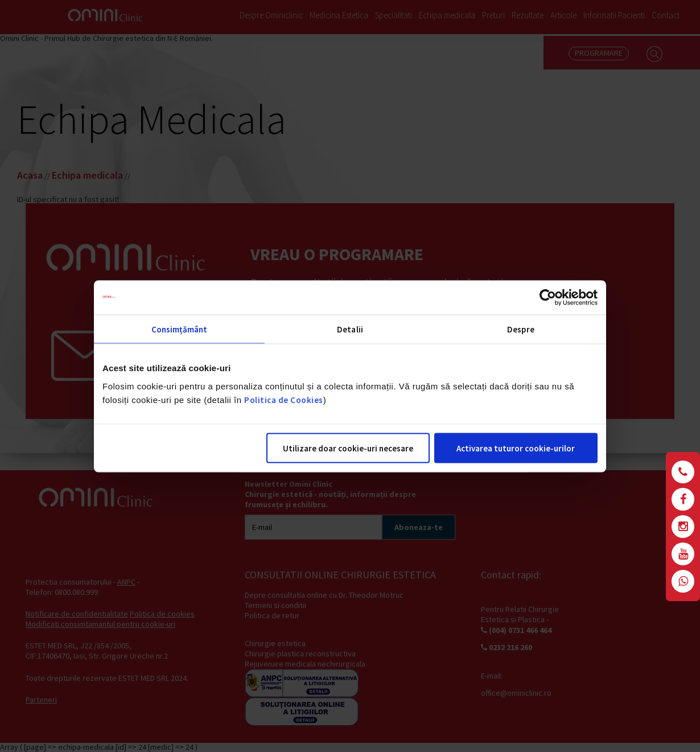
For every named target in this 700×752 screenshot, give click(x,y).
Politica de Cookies (284, 399)
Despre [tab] (521, 329)
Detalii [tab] (350, 329)
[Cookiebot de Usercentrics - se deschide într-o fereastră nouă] (548, 297)
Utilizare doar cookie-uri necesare (348, 448)
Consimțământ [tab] (179, 329)
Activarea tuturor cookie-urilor (516, 448)
